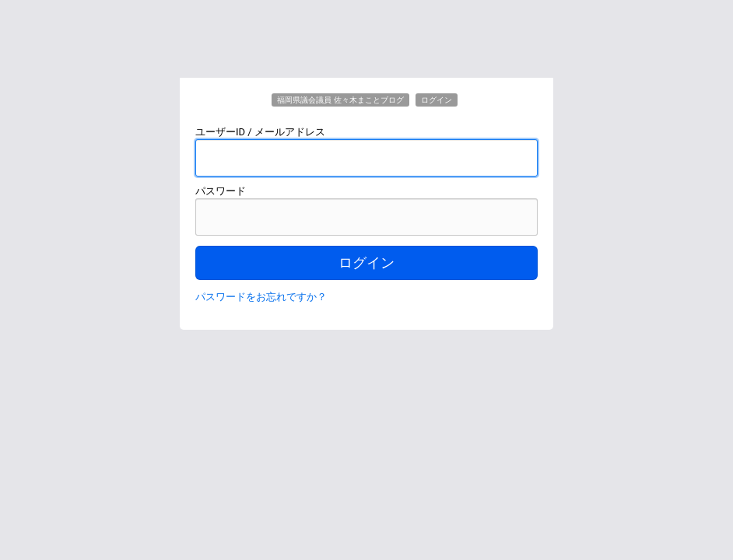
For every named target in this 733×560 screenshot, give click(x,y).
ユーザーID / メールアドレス (260, 132)
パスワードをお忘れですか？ (261, 297)
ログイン (366, 263)
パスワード (221, 191)
